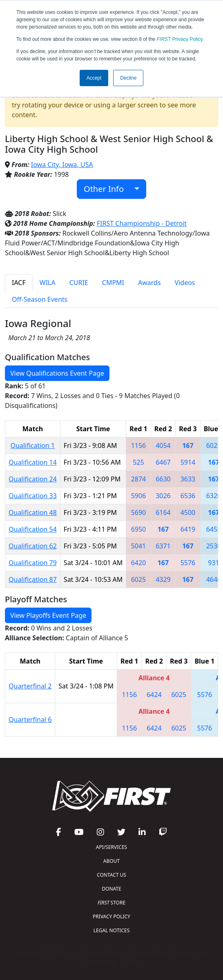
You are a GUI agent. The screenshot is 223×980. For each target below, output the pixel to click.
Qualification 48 (33, 512)
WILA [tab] (48, 283)
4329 (163, 579)
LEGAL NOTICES (112, 930)
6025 (214, 445)
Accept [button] (94, 78)
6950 (139, 529)
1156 (139, 445)
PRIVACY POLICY (111, 917)
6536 (188, 496)
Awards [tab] (149, 283)
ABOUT (111, 861)
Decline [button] (128, 78)
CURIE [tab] (79, 283)
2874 (139, 479)
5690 (139, 512)
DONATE (111, 889)
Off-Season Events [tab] (40, 299)
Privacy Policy (180, 39)
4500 (188, 512)
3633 (188, 479)
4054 (163, 445)
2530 (214, 546)
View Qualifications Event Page (57, 373)
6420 (139, 563)
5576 (188, 563)
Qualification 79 (33, 563)
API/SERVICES (111, 847)
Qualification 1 (33, 445)
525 (138, 462)
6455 (214, 529)
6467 (163, 462)
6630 (163, 479)
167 (188, 445)
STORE (111, 903)
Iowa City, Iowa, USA (62, 165)
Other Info (108, 189)
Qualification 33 (33, 496)
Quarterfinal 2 (30, 686)
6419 (188, 529)
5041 (139, 546)
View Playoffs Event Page (48, 615)
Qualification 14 (33, 462)
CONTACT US (111, 875)
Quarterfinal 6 (30, 719)
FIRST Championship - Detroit (142, 223)
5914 (188, 462)
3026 (163, 496)
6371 (163, 546)
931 (213, 563)
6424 (154, 695)
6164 (163, 512)
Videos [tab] (185, 283)
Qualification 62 (33, 546)
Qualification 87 (33, 579)
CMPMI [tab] (113, 283)
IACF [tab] (19, 283)
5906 (139, 496)
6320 (214, 496)
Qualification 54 (33, 529)
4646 (214, 579)
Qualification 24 (33, 479)
